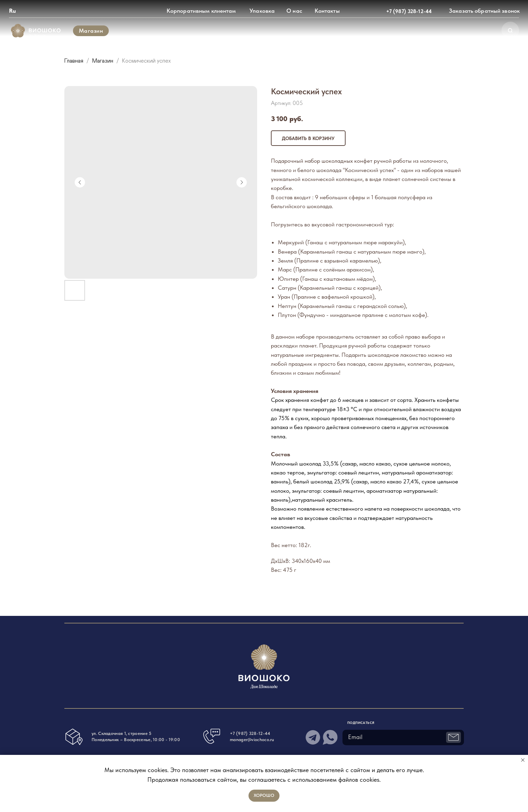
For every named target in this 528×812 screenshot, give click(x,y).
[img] (36, 31)
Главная (74, 61)
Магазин (103, 61)
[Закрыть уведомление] (523, 760)
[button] (484, 11)
